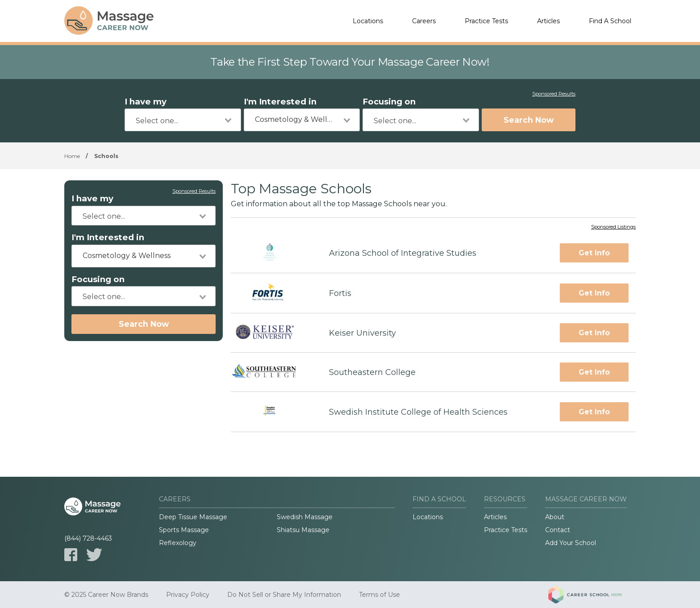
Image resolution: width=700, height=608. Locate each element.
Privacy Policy (188, 595)
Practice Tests (486, 21)
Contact (558, 530)
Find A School (610, 21)
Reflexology (178, 543)
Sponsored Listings (613, 227)
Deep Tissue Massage (193, 517)
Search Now (529, 120)
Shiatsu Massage (303, 530)
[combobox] (183, 120)
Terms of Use (379, 595)
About (555, 517)
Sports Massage (184, 530)
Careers (424, 21)
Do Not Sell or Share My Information (284, 595)
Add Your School (571, 543)
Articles (548, 21)
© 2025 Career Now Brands (106, 595)
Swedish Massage (305, 517)
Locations (368, 21)
